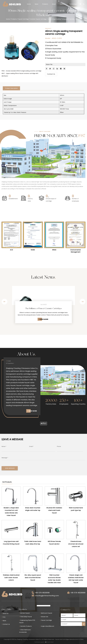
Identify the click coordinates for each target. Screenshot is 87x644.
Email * (31, 447)
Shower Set (44, 617)
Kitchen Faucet (24, 613)
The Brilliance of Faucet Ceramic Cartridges (44, 308)
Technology (73, 4)
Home (29, 4)
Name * (4, 447)
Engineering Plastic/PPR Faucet (27, 621)
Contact (63, 4)
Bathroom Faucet (46, 613)
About (54, 4)
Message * (5, 458)
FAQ (3, 617)
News (36, 4)
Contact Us (51, 74)
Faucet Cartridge (23, 19)
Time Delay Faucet (26, 617)
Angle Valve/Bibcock (47, 626)
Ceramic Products (25, 626)
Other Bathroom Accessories (25, 631)
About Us (5, 614)
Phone (59, 447)
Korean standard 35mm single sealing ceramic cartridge (24, 71)
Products (45, 4)
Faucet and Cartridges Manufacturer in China (69, 639)
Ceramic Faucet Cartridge (38, 19)
